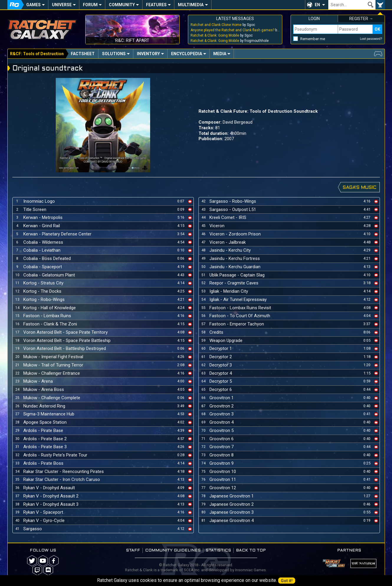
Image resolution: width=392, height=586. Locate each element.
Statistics (218, 550)
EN (317, 5)
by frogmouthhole (230, 41)
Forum (90, 5)
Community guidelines (173, 550)
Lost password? (371, 39)
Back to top (251, 550)
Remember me (313, 39)
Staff (133, 550)
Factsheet (83, 54)
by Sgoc (223, 25)
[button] (317, 5)
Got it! (287, 581)
